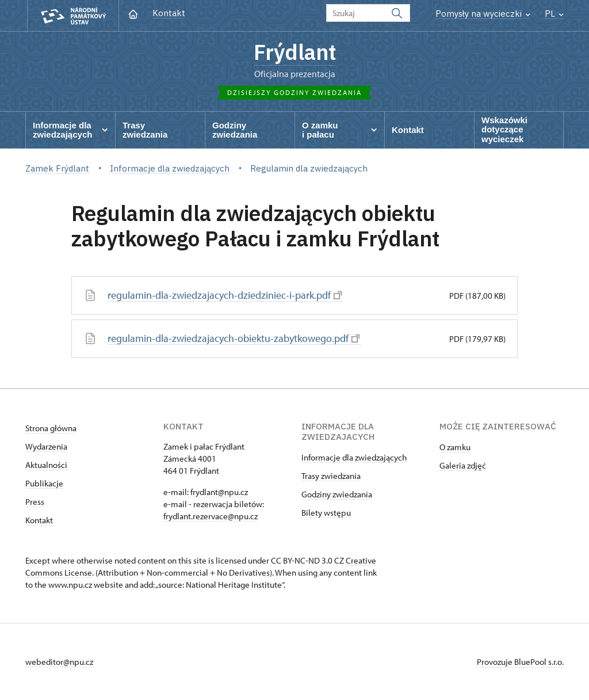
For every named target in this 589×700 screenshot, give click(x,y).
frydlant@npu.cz (219, 492)
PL (554, 14)
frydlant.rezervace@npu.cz (211, 516)
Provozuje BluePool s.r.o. (520, 662)
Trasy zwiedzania (331, 476)
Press (35, 502)
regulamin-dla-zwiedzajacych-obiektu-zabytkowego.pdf (234, 338)
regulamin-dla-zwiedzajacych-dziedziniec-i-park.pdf (225, 295)
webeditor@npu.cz (59, 662)
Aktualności (46, 465)
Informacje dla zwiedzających (354, 457)
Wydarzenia (46, 446)
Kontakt (169, 13)
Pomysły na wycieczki (483, 14)
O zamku (455, 447)
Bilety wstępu (326, 513)
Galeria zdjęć (463, 465)
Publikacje (44, 483)
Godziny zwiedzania (337, 494)
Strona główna (51, 428)
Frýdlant (295, 52)
